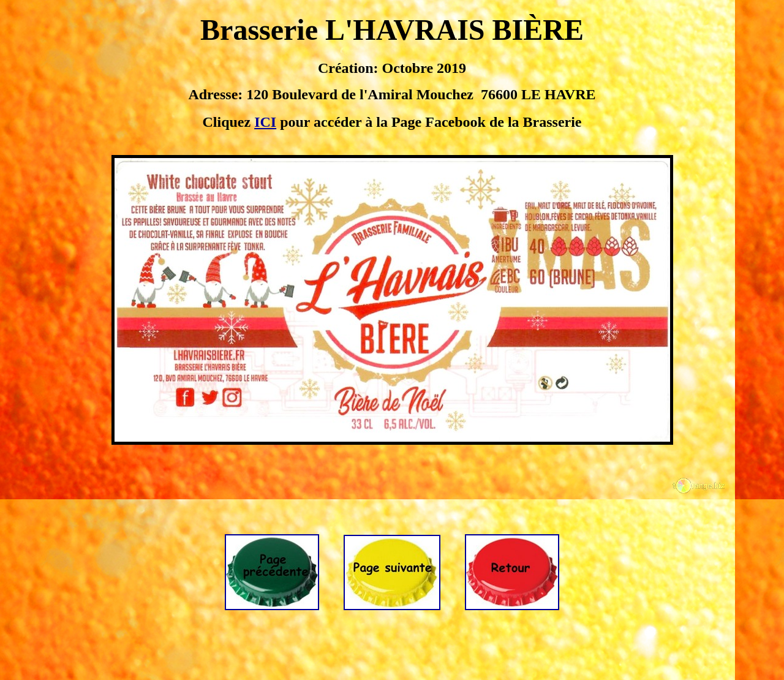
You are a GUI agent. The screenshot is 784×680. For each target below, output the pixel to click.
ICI (265, 122)
